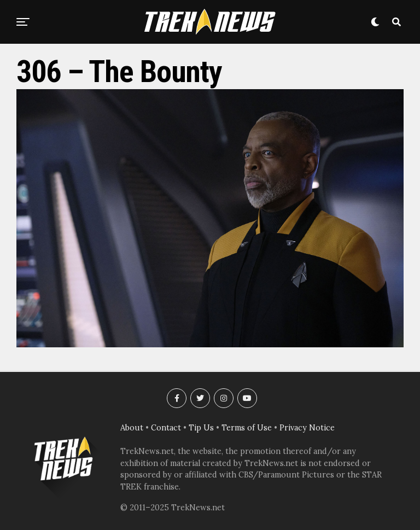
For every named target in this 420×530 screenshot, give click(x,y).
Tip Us (201, 428)
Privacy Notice (307, 428)
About (132, 428)
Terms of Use (247, 428)
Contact (166, 428)
